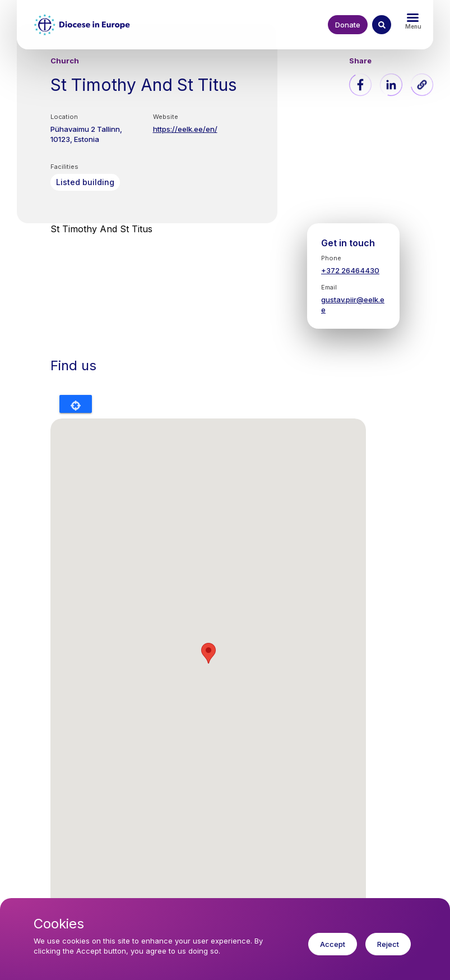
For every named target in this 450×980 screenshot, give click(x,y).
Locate (76, 404)
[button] (422, 85)
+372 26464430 (350, 270)
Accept (333, 944)
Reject (388, 944)
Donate (348, 25)
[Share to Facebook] (360, 85)
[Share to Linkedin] (391, 85)
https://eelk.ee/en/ (185, 129)
